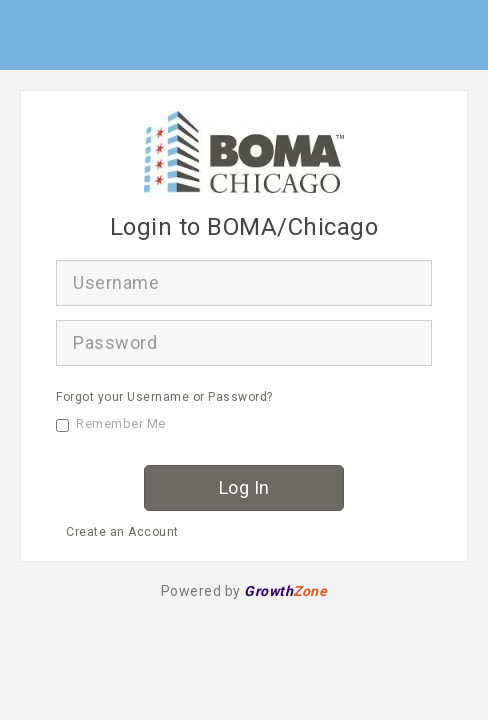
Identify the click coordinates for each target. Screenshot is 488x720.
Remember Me (111, 424)
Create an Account (122, 532)
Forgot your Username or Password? (164, 397)
